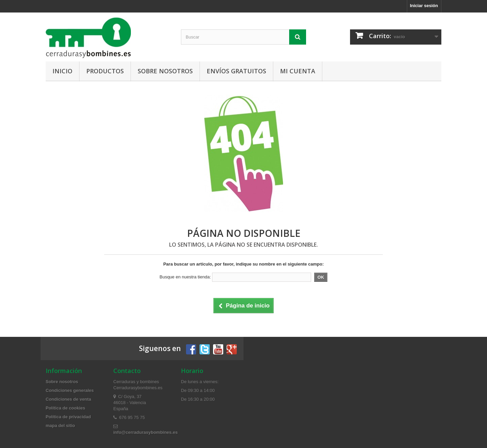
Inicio (62, 71)
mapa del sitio (60, 426)
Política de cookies (65, 408)
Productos (105, 71)
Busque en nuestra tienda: (185, 277)
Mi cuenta (298, 71)
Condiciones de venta (68, 399)
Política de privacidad (68, 417)
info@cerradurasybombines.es (145, 432)
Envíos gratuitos (236, 71)
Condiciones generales (70, 390)
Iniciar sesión (424, 6)
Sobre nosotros (165, 71)
